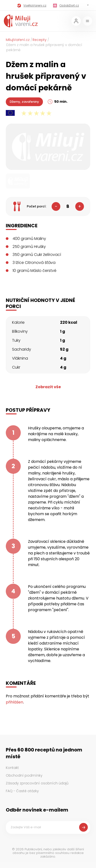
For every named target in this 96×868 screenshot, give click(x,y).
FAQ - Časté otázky (22, 791)
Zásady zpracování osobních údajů (37, 783)
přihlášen (14, 702)
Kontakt (12, 768)
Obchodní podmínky (24, 775)
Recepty (40, 40)
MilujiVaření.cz (18, 40)
